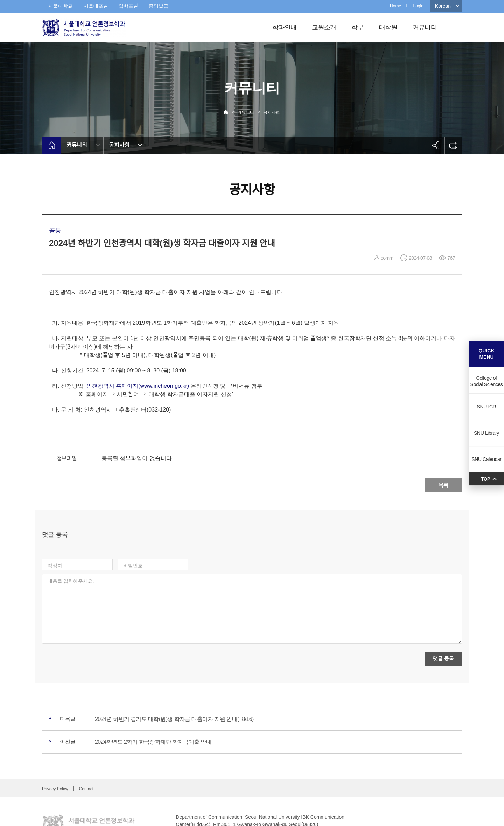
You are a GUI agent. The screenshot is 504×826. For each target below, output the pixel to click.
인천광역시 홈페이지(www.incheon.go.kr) (138, 386)
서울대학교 (61, 6)
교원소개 (324, 27)
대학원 (388, 27)
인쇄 (453, 145)
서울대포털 (96, 6)
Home (395, 6)
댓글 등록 (443, 628)
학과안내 (284, 27)
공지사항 (272, 112)
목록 (443, 485)
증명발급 (159, 6)
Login (418, 6)
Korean (443, 6)
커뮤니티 (425, 27)
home (52, 145)
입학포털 (128, 6)
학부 (358, 27)
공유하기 (436, 145)
